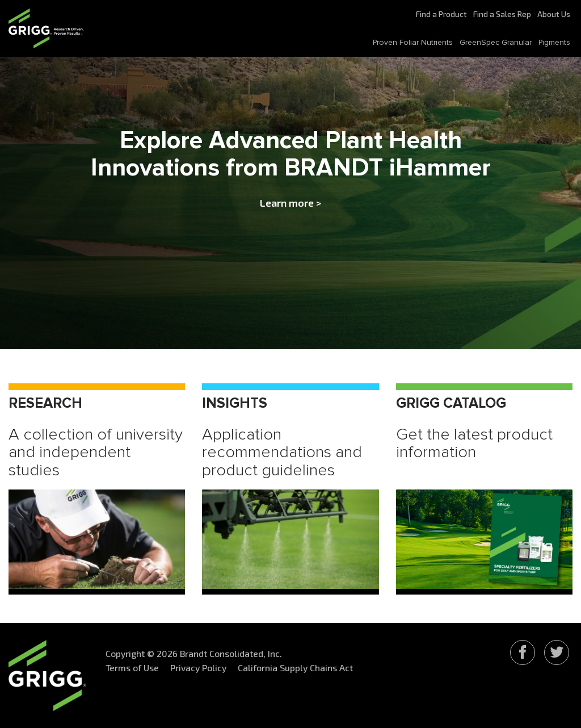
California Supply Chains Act (295, 668)
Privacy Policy (198, 668)
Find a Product (441, 14)
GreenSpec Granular (496, 43)
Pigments (554, 43)
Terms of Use (132, 668)
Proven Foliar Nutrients (413, 43)
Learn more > (290, 203)
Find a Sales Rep (502, 14)
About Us (554, 14)
